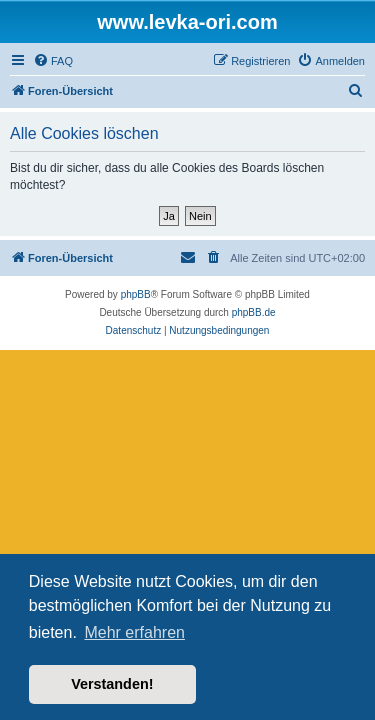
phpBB (136, 294)
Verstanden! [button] (112, 684)
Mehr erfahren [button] (134, 632)
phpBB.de (254, 312)
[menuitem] (53, 61)
